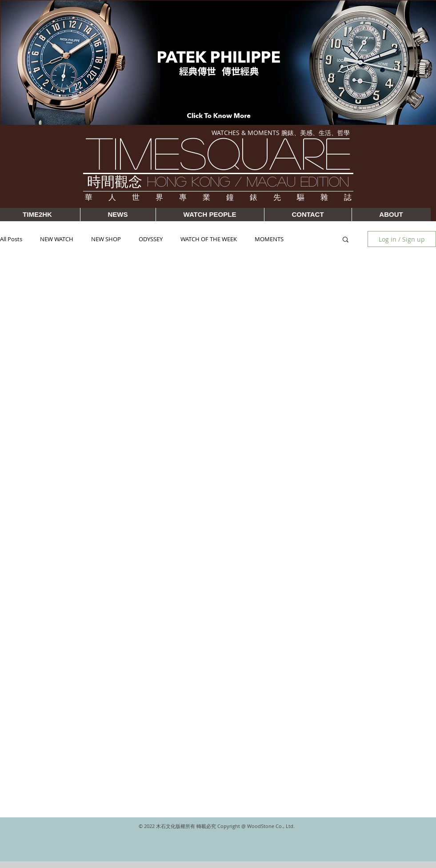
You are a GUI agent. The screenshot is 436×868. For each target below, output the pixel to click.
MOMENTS (269, 239)
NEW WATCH (57, 239)
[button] (346, 240)
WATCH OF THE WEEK (209, 239)
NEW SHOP (106, 239)
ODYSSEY (151, 239)
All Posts (11, 239)
